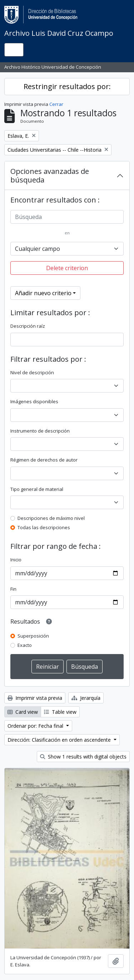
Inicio (16, 560)
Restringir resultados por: (67, 86)
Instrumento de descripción (40, 431)
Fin (13, 589)
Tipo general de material (37, 489)
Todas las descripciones (44, 527)
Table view (60, 712)
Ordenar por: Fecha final (36, 726)
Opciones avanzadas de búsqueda (50, 175)
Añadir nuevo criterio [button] (43, 293)
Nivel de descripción (32, 372)
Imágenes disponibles (34, 401)
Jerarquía (86, 698)
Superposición (33, 636)
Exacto (25, 645)
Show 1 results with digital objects (83, 757)
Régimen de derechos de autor (44, 460)
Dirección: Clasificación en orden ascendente (60, 740)
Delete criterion (67, 268)
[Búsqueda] (67, 217)
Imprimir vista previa (35, 698)
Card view (23, 712)
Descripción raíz (28, 326)
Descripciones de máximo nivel (51, 518)
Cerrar (56, 104)
